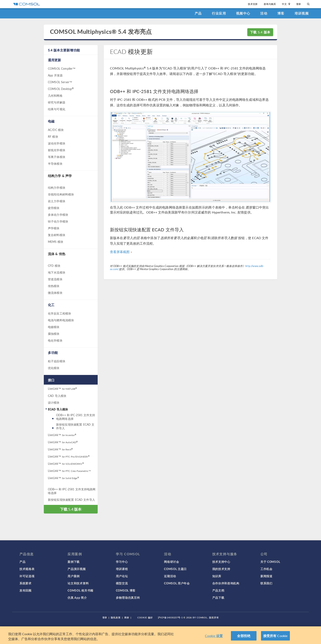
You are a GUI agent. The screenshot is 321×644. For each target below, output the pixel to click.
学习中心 (122, 562)
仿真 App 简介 (77, 597)
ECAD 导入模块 (58, 409)
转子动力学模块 (58, 221)
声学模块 (54, 228)
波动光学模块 (57, 143)
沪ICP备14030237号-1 (170, 617)
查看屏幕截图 (120, 252)
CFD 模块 (54, 266)
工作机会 (266, 569)
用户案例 (74, 576)
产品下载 (218, 597)
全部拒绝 (244, 636)
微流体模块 (55, 293)
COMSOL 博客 (126, 590)
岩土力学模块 (57, 201)
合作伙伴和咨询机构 (226, 583)
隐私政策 (116, 617)
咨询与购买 (270, 4)
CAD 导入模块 (57, 396)
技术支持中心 (221, 562)
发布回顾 (25, 590)
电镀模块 (54, 327)
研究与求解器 (57, 102)
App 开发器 (55, 75)
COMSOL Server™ (60, 82)
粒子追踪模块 (57, 361)
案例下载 (74, 562)
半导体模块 (55, 164)
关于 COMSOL (270, 562)
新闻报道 (266, 576)
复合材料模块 (57, 235)
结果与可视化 (57, 109)
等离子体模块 (57, 157)
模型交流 (122, 583)
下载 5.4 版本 (260, 32)
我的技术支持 (221, 569)
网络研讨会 (172, 562)
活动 (264, 13)
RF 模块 (53, 136)
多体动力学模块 (58, 215)
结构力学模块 (57, 187)
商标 (127, 617)
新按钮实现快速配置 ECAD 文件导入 (75, 426)
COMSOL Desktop (61, 89)
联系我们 (266, 583)
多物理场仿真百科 (128, 597)
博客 (281, 13)
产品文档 (218, 590)
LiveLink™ (62, 388)
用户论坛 (122, 576)
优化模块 (54, 368)
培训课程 (122, 569)
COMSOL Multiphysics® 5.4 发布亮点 (101, 32)
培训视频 (302, 13)
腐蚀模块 (54, 334)
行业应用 (219, 13)
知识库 (217, 576)
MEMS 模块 (56, 242)
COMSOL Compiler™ (62, 68)
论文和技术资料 (78, 583)
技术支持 (253, 4)
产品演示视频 (77, 569)
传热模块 (54, 286)
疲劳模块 (54, 208)
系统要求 (25, 583)
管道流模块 (55, 279)
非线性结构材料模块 (61, 194)
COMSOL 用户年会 (177, 583)
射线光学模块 (57, 150)
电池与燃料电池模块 (61, 320)
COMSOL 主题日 (175, 569)
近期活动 (170, 576)
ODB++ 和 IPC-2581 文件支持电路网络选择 (76, 417)
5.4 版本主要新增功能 (64, 50)
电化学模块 (55, 340)
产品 (198, 13)
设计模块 (54, 402)
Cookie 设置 (214, 636)
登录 (299, 4)
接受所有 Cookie (276, 636)
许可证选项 (27, 576)
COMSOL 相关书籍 (80, 590)
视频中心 (243, 13)
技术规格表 (27, 569)
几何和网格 (55, 95)
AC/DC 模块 (56, 130)
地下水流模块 (57, 272)
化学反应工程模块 (59, 313)
